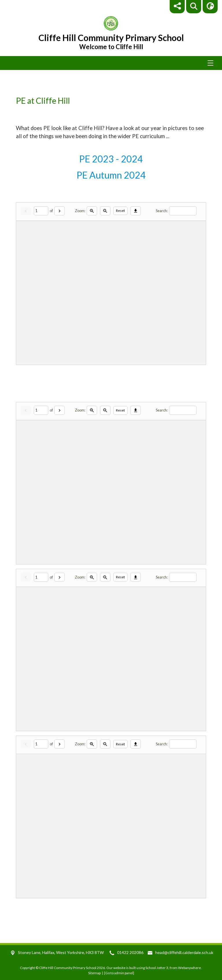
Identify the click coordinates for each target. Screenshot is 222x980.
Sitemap (94, 973)
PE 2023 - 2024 (111, 159)
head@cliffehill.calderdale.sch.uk (184, 952)
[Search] (183, 211)
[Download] (136, 211)
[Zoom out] (105, 211)
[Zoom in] (92, 211)
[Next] (60, 211)
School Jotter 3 (157, 968)
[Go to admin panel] (119, 973)
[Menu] (111, 63)
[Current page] (41, 211)
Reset (120, 211)
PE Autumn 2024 (111, 175)
